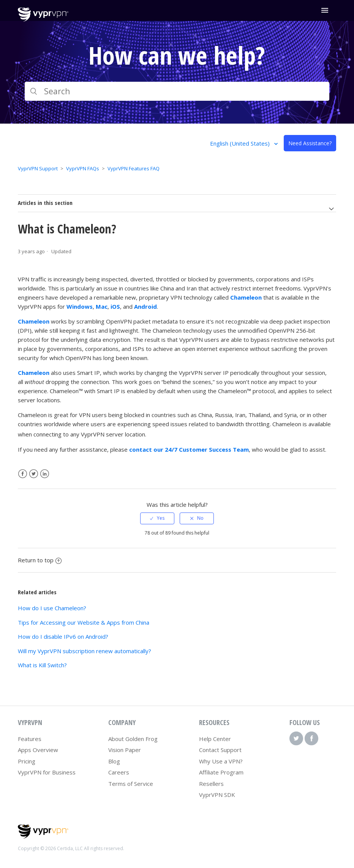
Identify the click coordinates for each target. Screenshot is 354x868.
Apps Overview (38, 750)
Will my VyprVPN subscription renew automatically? (85, 651)
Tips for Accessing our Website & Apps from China (84, 622)
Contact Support (220, 750)
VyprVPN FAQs (83, 168)
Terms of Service (131, 784)
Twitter (34, 474)
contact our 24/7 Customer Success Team (189, 449)
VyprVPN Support (38, 168)
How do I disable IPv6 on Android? (63, 636)
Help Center (215, 739)
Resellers (211, 784)
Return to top (40, 560)
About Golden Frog (133, 739)
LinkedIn (45, 474)
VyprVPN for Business (47, 772)
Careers (119, 772)
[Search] (177, 91)
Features (30, 739)
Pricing (27, 761)
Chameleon (246, 297)
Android (145, 306)
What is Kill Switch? (42, 665)
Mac (102, 306)
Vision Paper (125, 750)
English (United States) (241, 143)
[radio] (157, 518)
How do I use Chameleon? (52, 608)
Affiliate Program (221, 772)
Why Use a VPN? (221, 761)
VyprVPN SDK (217, 795)
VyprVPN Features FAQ (134, 168)
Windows (80, 306)
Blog (114, 761)
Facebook (23, 474)
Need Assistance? (310, 143)
